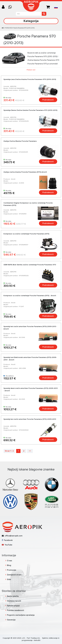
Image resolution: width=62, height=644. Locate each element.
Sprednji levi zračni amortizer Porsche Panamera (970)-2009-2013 (30, 419)
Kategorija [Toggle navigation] (31, 21)
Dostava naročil (14, 601)
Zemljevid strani (14, 575)
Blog (9, 565)
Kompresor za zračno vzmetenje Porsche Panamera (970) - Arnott (30, 296)
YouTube (7, 545)
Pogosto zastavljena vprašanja (21, 615)
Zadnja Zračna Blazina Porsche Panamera (20, 141)
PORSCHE (8, 28)
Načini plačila (13, 596)
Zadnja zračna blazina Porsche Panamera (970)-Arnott (25, 172)
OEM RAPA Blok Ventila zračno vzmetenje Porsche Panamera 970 (30, 265)
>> (30, 451)
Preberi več (31, 70)
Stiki (9, 579)
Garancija (11, 620)
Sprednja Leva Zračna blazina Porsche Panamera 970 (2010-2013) (30, 79)
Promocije (12, 570)
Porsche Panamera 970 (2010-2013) (24, 28)
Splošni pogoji (13, 606)
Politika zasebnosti (15, 610)
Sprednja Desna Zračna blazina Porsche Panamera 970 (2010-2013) (30, 110)
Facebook (7, 540)
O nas (10, 561)
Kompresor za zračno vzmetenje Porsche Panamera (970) (26, 234)
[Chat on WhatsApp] (11, 7)
